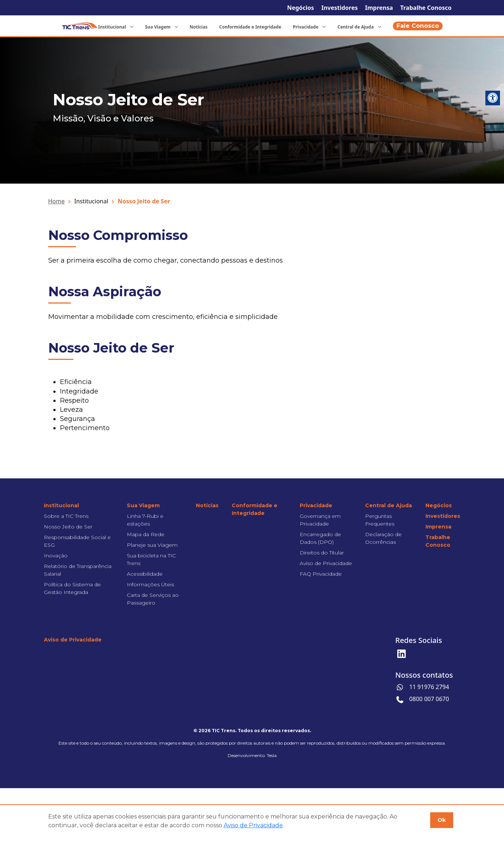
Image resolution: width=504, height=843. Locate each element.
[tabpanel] (252, 110)
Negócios (300, 8)
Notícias (199, 27)
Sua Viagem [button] (158, 27)
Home (57, 201)
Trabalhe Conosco (426, 8)
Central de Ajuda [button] (356, 27)
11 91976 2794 (422, 687)
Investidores (340, 8)
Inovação (56, 556)
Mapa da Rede (146, 534)
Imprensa (379, 8)
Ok (442, 820)
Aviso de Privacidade (326, 563)
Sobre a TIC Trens (66, 516)
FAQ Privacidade (321, 574)
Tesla (272, 755)
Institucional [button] (112, 27)
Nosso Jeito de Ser (68, 527)
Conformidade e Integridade (250, 27)
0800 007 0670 (422, 699)
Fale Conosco (418, 26)
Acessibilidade (145, 574)
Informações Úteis (150, 584)
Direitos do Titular (322, 553)
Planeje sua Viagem (152, 545)
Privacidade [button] (306, 27)
